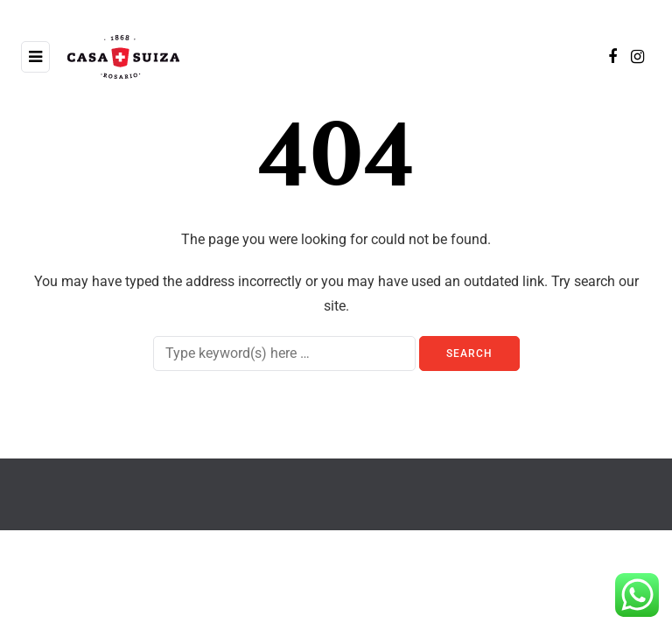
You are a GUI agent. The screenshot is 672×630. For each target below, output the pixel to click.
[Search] (284, 353)
